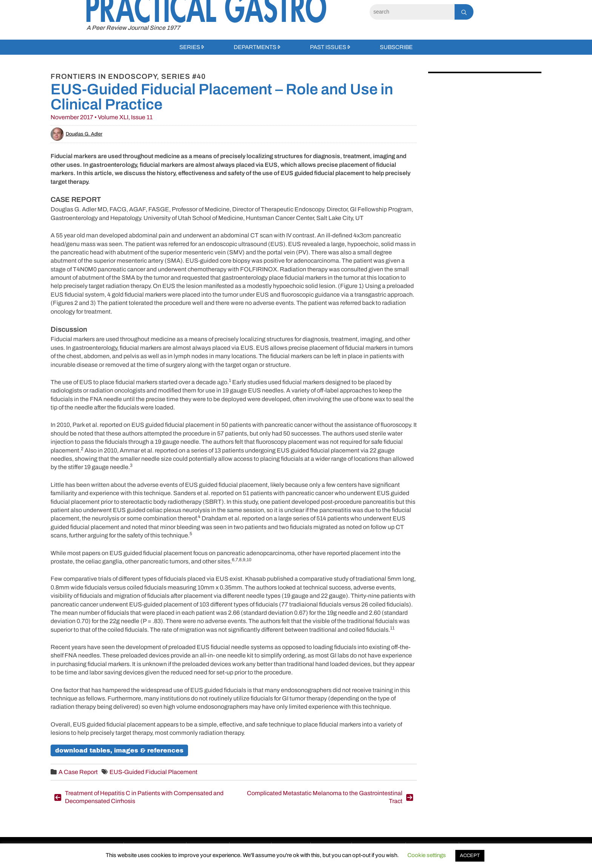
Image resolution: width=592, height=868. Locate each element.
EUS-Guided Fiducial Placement (153, 772)
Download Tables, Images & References (119, 750)
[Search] (412, 12)
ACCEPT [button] (470, 856)
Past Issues (328, 47)
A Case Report (78, 772)
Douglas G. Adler (76, 134)
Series (190, 47)
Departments (255, 47)
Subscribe (396, 47)
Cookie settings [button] (427, 855)
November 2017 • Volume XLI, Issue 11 (102, 117)
